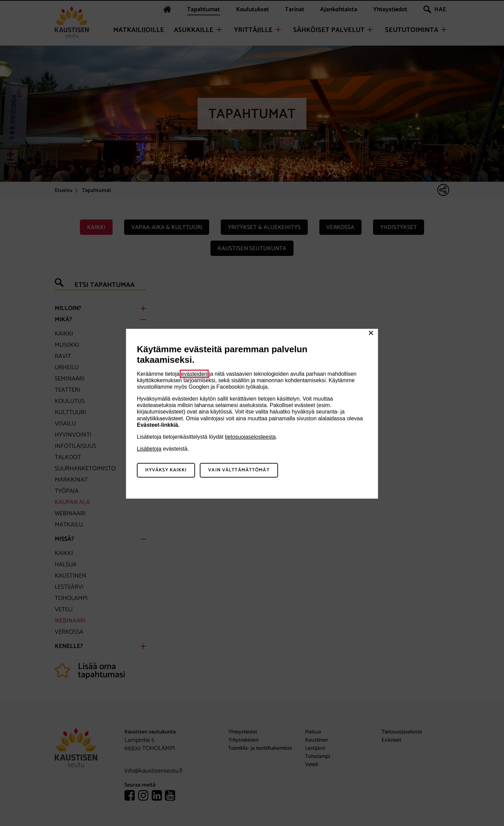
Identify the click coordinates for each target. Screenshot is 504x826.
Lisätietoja (149, 449)
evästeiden (194, 374)
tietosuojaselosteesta (250, 437)
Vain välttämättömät (239, 470)
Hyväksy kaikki (166, 470)
